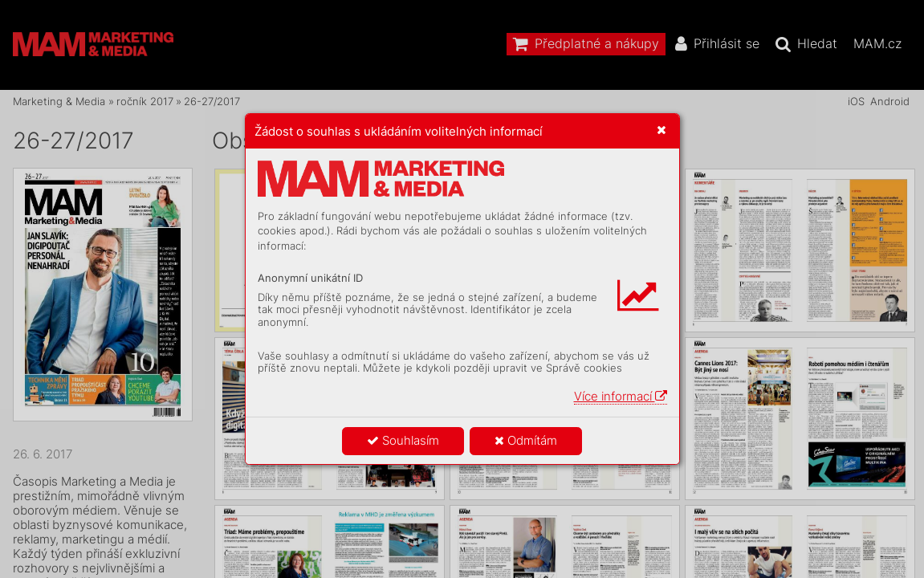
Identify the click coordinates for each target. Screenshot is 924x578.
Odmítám (526, 440)
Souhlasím (403, 440)
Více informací (621, 396)
